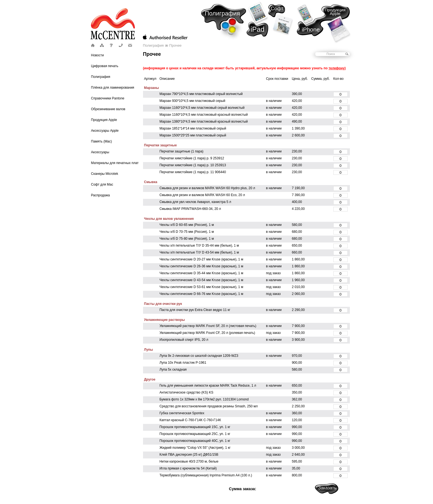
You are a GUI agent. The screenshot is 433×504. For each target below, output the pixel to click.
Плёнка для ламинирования (113, 88)
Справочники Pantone (108, 98)
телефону (337, 68)
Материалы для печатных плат (115, 163)
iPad (258, 29)
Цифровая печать (105, 66)
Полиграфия (223, 13)
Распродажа (101, 195)
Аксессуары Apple (105, 131)
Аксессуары (100, 152)
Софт (277, 9)
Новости (97, 55)
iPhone (311, 29)
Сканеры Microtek (105, 174)
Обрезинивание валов (108, 109)
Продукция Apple (335, 12)
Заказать (327, 488)
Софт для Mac (102, 184)
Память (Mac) (102, 141)
